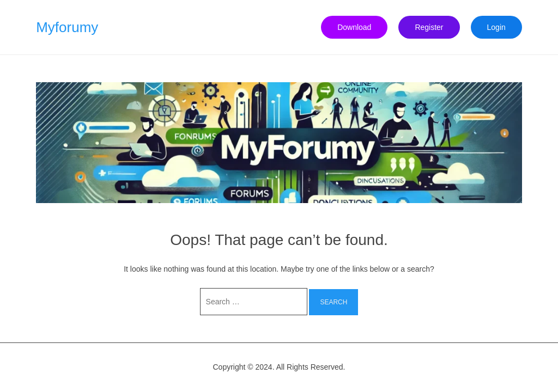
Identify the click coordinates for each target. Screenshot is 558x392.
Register (429, 27)
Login (496, 27)
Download (354, 27)
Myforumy (67, 27)
